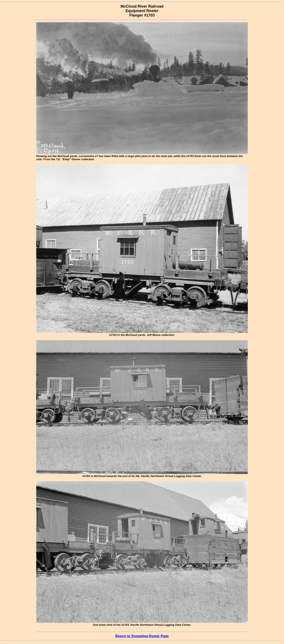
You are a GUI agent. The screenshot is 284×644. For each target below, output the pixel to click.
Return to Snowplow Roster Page (142, 636)
